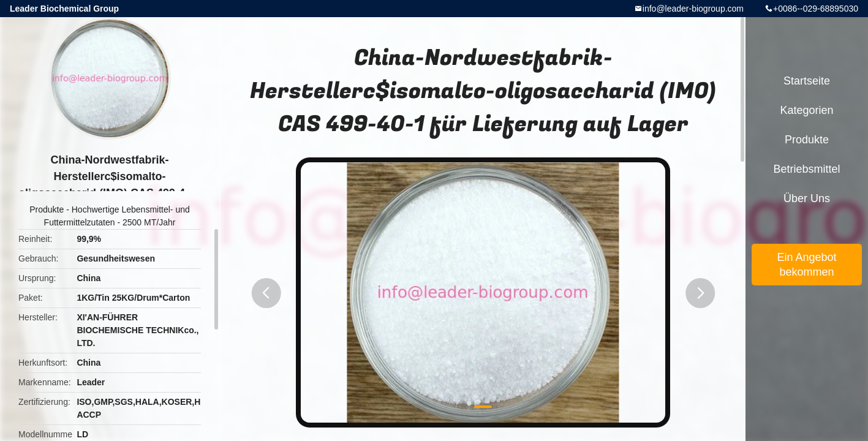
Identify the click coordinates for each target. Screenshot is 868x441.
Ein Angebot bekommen (806, 265)
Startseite (807, 81)
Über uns (807, 198)
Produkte (47, 209)
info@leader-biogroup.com (693, 9)
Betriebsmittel (806, 169)
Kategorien (806, 110)
